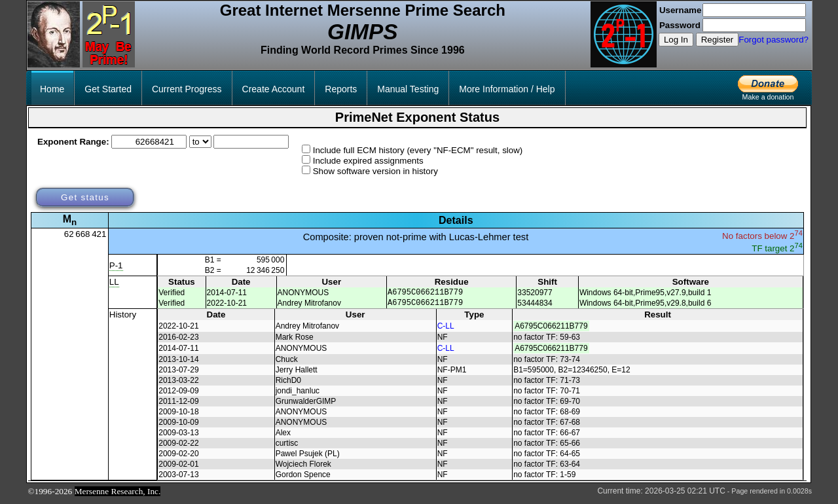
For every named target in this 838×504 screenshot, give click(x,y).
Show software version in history (375, 171)
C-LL (446, 330)
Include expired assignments (368, 161)
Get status (85, 197)
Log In (676, 40)
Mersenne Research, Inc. (118, 495)
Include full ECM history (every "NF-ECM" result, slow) (418, 150)
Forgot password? (774, 40)
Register (718, 40)
